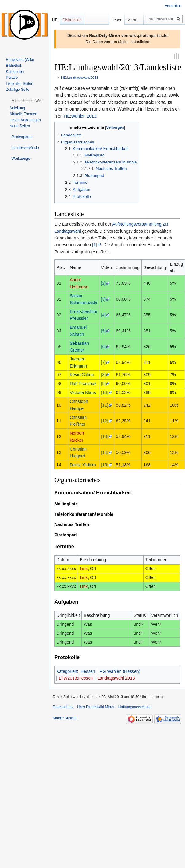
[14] (105, 452)
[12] (105, 420)
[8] (104, 374)
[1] (95, 244)
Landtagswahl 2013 (116, 678)
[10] (105, 392)
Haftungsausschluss (135, 706)
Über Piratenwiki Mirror (96, 706)
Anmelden (173, 6)
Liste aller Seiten (20, 84)
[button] (27, 101)
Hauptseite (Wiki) (20, 60)
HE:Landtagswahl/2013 (80, 77)
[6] (104, 346)
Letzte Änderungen (25, 120)
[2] (104, 283)
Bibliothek (14, 66)
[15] (105, 464)
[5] (104, 330)
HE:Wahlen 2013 (80, 115)
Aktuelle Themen (23, 114)
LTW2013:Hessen (76, 678)
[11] (105, 404)
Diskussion (72, 20)
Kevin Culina (82, 374)
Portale (12, 78)
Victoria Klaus (83, 392)
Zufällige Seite (18, 90)
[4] (104, 315)
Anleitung (17, 108)
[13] (105, 436)
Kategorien (67, 671)
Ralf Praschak (83, 383)
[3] (104, 299)
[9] (104, 383)
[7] (104, 362)
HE (55, 20)
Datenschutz (63, 706)
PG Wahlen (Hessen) (120, 671)
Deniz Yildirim (83, 464)
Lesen (109, 20)
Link (84, 568)
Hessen (88, 671)
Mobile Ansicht (65, 717)
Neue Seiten (20, 126)
